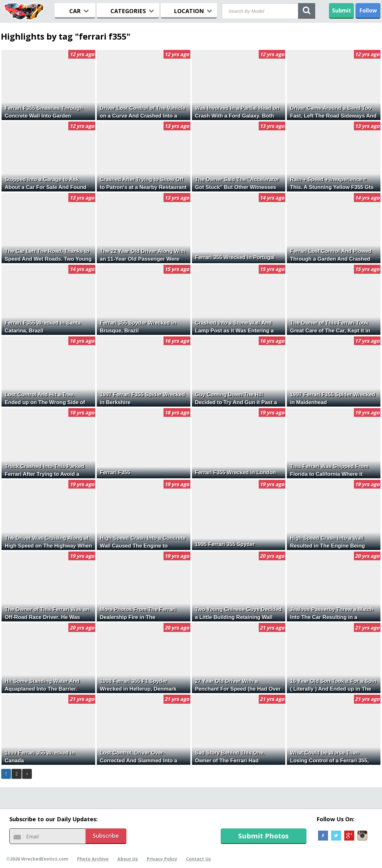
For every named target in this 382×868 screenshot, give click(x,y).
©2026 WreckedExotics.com (37, 859)
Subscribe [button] (106, 836)
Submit (342, 10)
